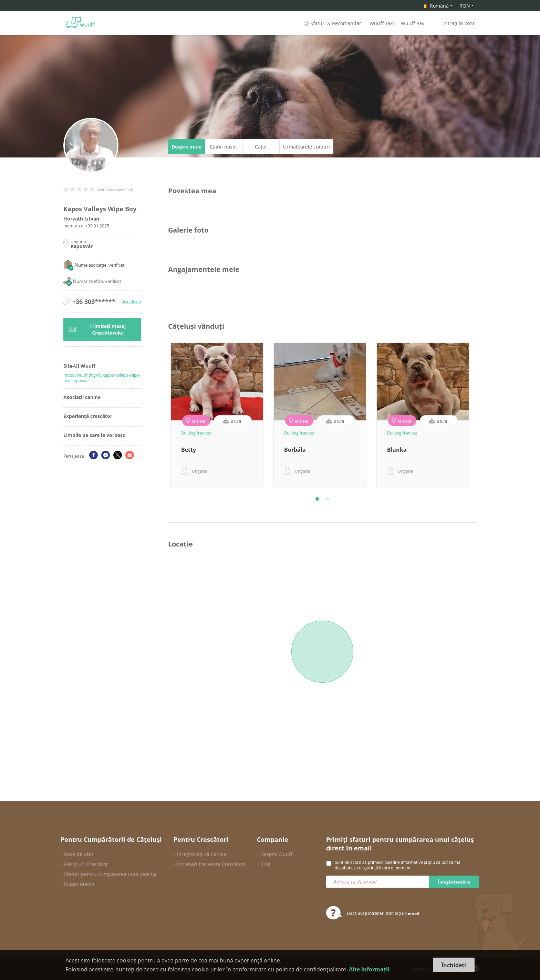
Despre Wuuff (276, 854)
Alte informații (369, 969)
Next (482, 415)
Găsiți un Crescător (86, 864)
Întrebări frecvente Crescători (211, 864)
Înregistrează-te (454, 882)
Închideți (454, 965)
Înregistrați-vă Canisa (202, 854)
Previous (163, 415)
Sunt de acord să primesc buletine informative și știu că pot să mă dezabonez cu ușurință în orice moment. (398, 865)
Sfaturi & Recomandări (333, 23)
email (414, 913)
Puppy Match (79, 884)
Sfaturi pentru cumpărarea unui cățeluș (110, 874)
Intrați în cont (459, 23)
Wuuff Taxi (382, 23)
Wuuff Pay (413, 23)
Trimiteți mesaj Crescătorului (97, 329)
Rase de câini (79, 854)
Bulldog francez (196, 433)
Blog (265, 864)
